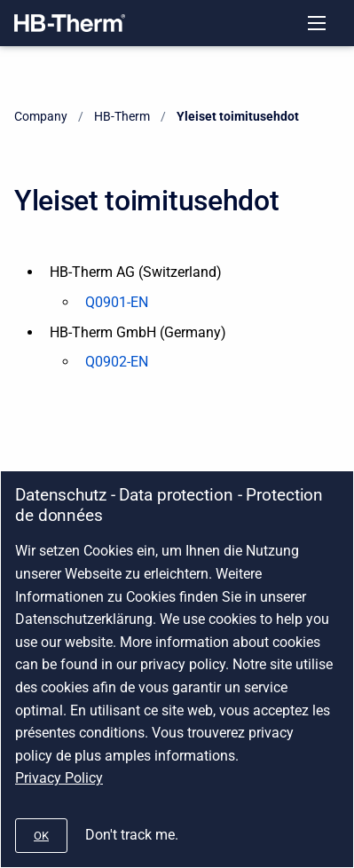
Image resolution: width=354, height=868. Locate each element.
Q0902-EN (117, 362)
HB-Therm (122, 116)
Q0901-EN (117, 302)
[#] (41, 836)
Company (41, 116)
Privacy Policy (59, 778)
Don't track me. (132, 835)
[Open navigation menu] (317, 23)
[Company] (70, 23)
